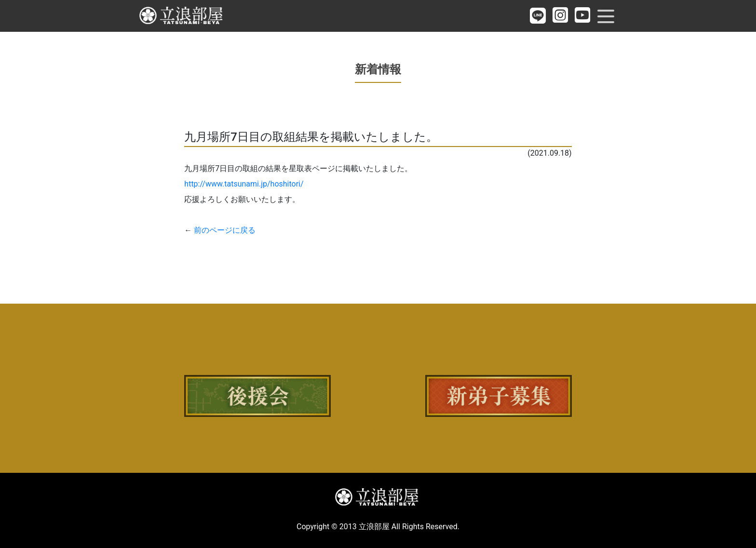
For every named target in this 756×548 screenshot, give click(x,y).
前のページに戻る (225, 230)
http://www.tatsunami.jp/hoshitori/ (244, 184)
